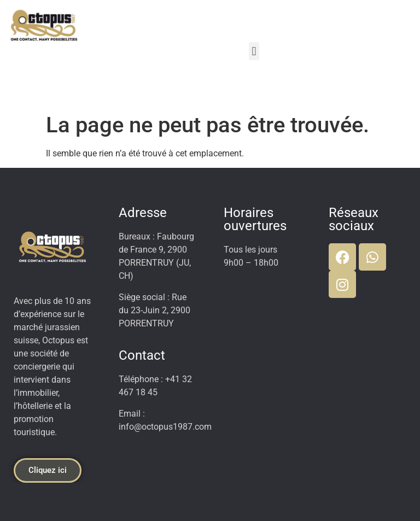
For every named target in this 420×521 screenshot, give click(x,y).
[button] (254, 51)
